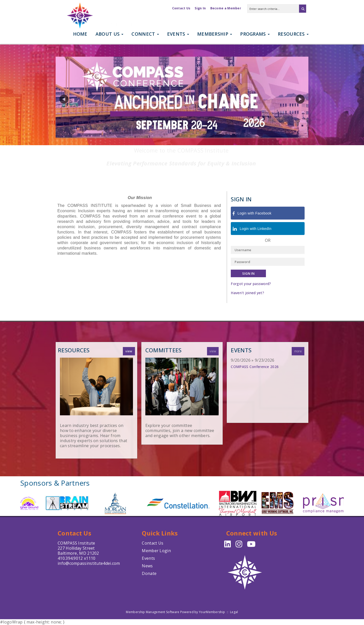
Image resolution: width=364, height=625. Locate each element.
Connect (145, 34)
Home (80, 34)
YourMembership (212, 612)
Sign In (200, 8)
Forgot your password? (251, 284)
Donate (149, 573)
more (298, 351)
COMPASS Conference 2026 (255, 367)
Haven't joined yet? (247, 293)
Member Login (156, 551)
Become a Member (226, 8)
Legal (234, 612)
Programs (255, 34)
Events (178, 34)
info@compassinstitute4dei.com (89, 563)
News (147, 566)
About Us (110, 34)
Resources (293, 34)
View (129, 351)
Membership (215, 34)
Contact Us (181, 8)
